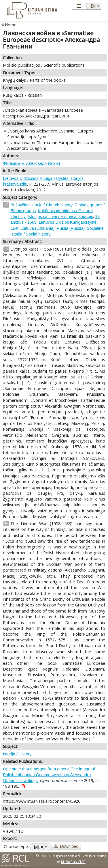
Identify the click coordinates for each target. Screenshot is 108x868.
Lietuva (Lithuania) (37, 228)
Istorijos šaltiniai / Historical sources (60, 216)
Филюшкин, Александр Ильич (31, 163)
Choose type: (16, 846)
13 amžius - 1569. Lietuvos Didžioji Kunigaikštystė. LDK (55, 222)
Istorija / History (17, 754)
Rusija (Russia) (71, 228)
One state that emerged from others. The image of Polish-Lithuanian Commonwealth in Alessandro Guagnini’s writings (49, 775)
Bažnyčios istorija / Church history (41, 205)
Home (11, 25)
